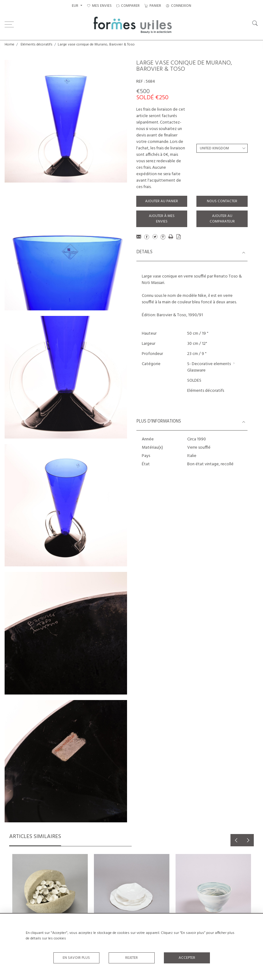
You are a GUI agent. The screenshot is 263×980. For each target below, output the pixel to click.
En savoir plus (76, 958)
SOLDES (194, 381)
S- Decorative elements (209, 364)
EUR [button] (75, 6)
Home (10, 45)
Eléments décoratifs (37, 45)
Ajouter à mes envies (162, 219)
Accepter (187, 958)
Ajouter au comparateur (222, 219)
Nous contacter (222, 201)
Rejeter (131, 958)
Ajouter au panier (162, 201)
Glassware (196, 370)
